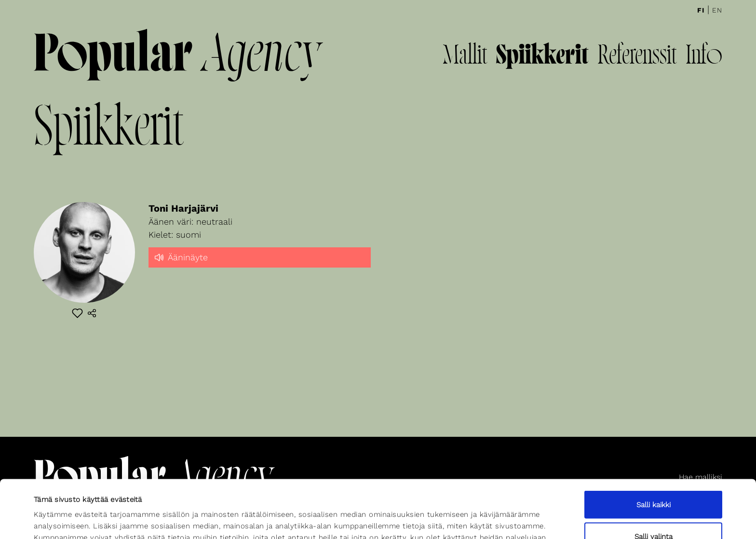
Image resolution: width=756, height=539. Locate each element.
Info (704, 57)
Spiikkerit (542, 57)
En (717, 10)
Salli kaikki (654, 450)
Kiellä (653, 513)
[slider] (260, 266)
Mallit (465, 57)
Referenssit (637, 57)
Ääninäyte (181, 256)
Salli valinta (654, 482)
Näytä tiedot (423, 514)
